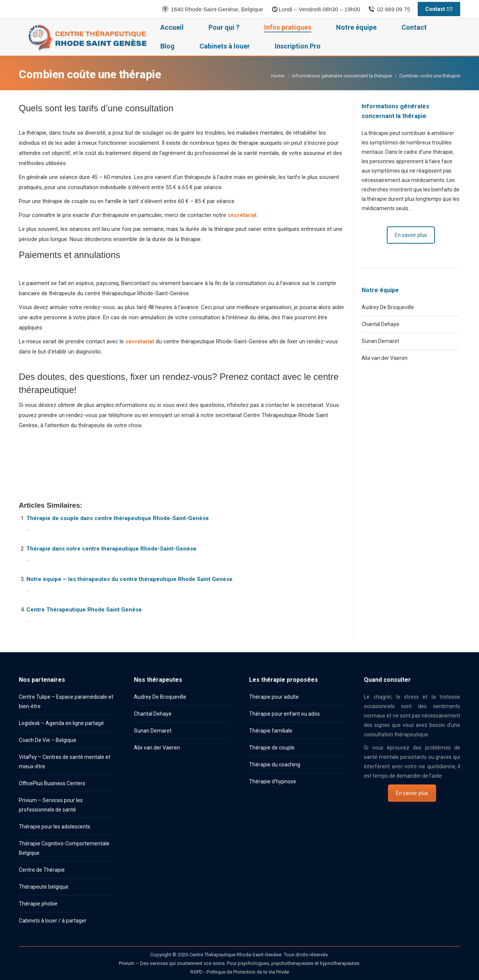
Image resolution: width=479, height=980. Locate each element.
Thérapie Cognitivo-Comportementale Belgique (64, 848)
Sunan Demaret (380, 341)
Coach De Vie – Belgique (48, 740)
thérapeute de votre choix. (110, 425)
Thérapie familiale (271, 731)
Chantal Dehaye (380, 324)
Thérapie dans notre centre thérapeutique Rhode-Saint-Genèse (111, 549)
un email (184, 415)
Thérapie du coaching (275, 765)
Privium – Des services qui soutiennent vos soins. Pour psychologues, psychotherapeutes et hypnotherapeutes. (240, 963)
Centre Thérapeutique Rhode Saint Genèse (84, 610)
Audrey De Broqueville (388, 307)
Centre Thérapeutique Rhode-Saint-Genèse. (236, 955)
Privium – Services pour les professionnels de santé (51, 805)
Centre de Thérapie (42, 870)
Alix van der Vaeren (385, 358)
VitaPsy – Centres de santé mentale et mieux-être (65, 762)
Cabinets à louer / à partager (53, 921)
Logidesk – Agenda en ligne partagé (61, 723)
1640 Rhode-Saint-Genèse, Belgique (212, 9)
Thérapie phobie (38, 904)
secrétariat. (243, 215)
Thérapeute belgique (44, 887)
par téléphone (116, 415)
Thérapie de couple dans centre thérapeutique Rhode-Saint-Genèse (118, 518)
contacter (277, 405)
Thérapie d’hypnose (273, 781)
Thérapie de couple (272, 748)
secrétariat (141, 341)
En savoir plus (411, 235)
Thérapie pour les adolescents (55, 827)
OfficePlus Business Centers (52, 783)
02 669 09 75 (389, 9)
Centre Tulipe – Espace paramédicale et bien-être (66, 702)
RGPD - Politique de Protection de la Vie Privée (240, 972)
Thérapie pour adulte (274, 697)
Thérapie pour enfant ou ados (284, 714)
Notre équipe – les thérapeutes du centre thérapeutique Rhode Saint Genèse (129, 579)
